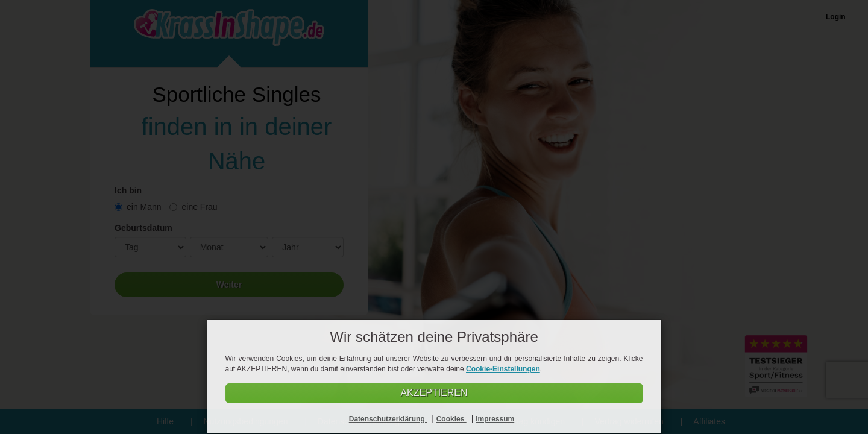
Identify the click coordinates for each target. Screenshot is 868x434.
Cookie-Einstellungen (503, 369)
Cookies (451, 419)
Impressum (495, 419)
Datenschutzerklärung (388, 419)
